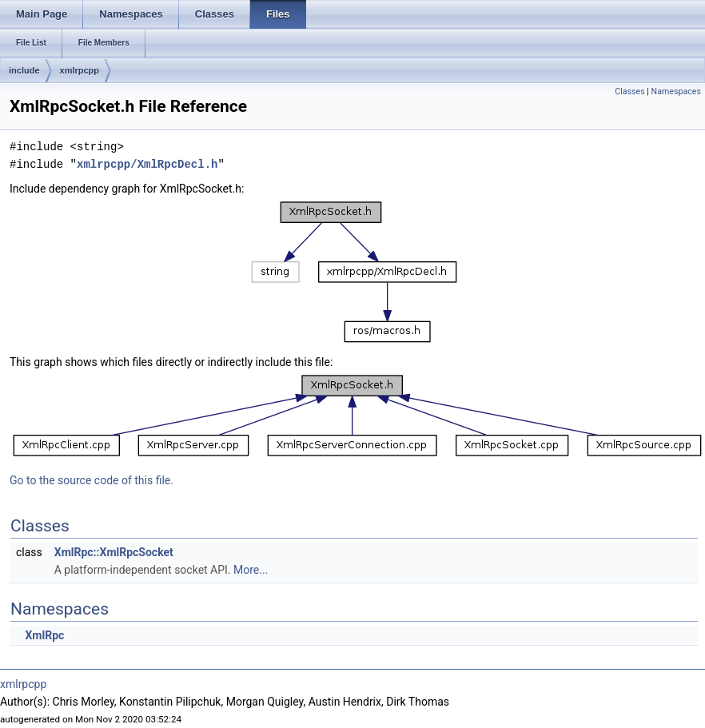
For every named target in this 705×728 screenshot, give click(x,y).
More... (251, 570)
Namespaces (676, 91)
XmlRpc (44, 635)
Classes (629, 91)
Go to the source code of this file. (92, 480)
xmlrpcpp (80, 70)
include (24, 70)
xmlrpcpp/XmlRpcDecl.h (147, 164)
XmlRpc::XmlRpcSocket (114, 552)
